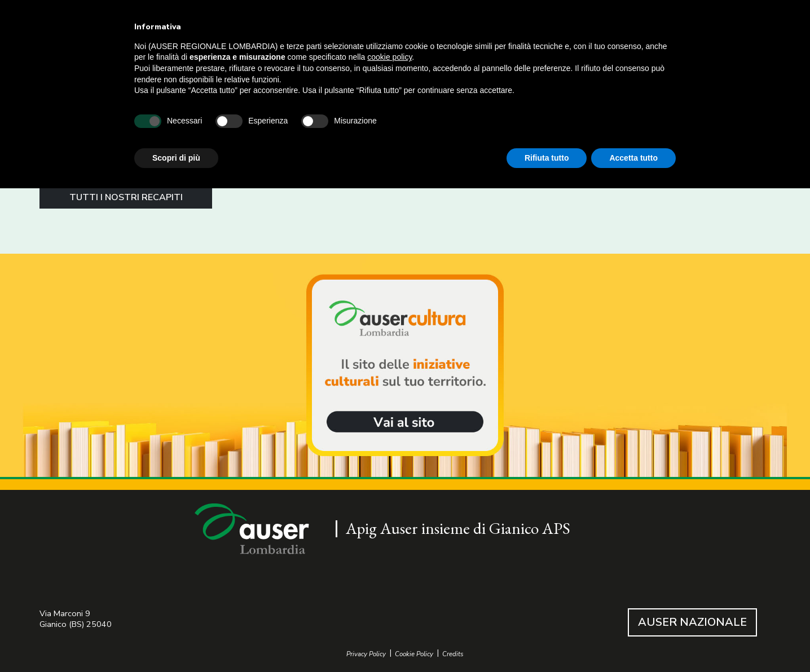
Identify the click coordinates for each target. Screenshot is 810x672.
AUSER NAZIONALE (692, 622)
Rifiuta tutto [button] (547, 158)
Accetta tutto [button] (633, 158)
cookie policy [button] (389, 57)
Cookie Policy (414, 654)
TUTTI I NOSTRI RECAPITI (126, 197)
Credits (453, 654)
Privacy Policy (366, 654)
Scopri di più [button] (176, 158)
